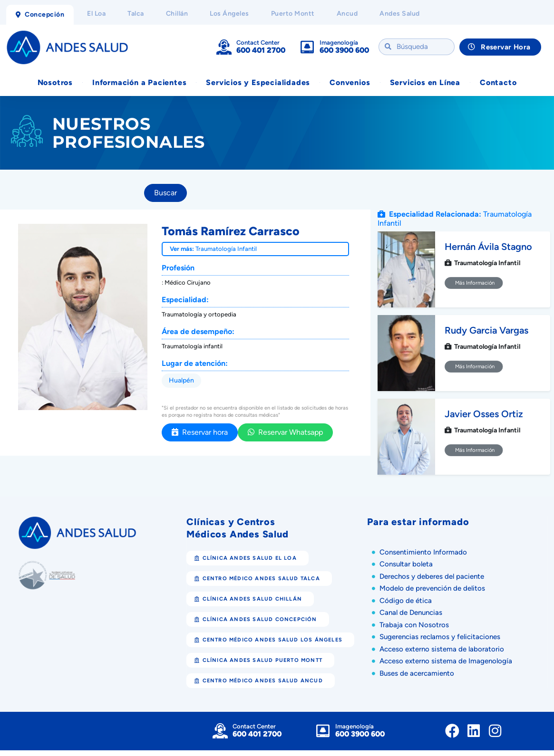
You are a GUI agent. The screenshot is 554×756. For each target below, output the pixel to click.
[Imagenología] (307, 47)
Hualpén (181, 380)
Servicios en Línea (425, 82)
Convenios (350, 82)
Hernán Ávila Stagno (488, 247)
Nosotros (55, 82)
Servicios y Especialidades (258, 82)
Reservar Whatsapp (285, 432)
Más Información (474, 283)
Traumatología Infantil (226, 249)
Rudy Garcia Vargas (486, 331)
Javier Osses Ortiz (484, 414)
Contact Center (258, 43)
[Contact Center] (224, 47)
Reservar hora (200, 432)
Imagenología (339, 43)
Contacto (498, 82)
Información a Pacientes (139, 82)
